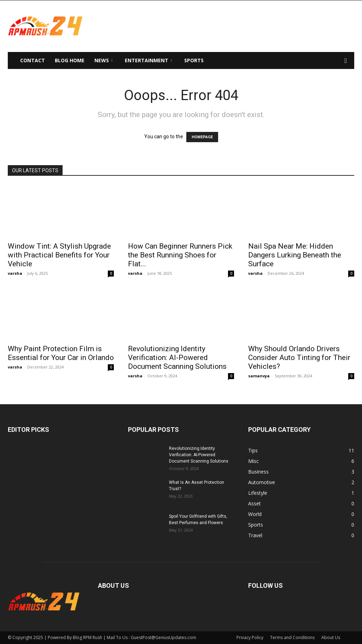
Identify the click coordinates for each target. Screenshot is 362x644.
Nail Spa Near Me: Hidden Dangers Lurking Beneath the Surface (295, 255)
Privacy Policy (250, 637)
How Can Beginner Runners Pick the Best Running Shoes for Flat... (180, 255)
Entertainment (148, 60)
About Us (331, 637)
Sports (194, 60)
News (103, 60)
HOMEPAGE (202, 137)
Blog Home (70, 60)
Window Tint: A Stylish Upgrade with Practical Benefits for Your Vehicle (59, 255)
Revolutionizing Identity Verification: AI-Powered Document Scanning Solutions (177, 358)
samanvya (259, 376)
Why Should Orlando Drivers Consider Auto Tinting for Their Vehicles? (299, 358)
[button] (346, 61)
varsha (15, 273)
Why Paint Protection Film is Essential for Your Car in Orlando (61, 353)
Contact (33, 60)
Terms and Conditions (292, 637)
